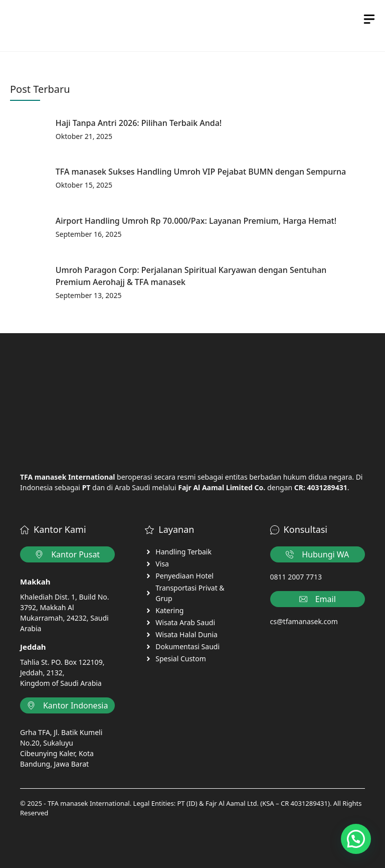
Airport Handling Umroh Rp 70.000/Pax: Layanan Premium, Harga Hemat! (196, 221)
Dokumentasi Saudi (187, 646)
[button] (356, 839)
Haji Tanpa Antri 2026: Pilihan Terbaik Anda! (139, 123)
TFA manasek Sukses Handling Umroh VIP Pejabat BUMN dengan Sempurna (201, 172)
